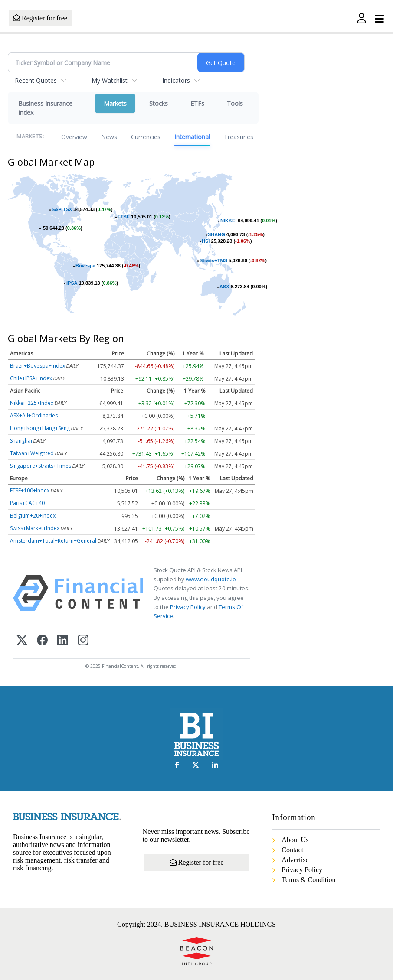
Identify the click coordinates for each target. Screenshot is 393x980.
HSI (206, 241)
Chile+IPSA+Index (31, 378)
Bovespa (85, 266)
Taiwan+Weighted (32, 453)
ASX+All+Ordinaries (34, 415)
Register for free (40, 18)
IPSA (72, 283)
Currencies (146, 137)
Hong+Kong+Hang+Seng (40, 428)
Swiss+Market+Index (35, 528)
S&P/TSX (62, 209)
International (192, 137)
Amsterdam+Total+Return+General (53, 541)
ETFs (197, 103)
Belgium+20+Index (33, 516)
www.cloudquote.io (211, 579)
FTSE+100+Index (30, 490)
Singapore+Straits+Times (41, 466)
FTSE (124, 217)
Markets (115, 103)
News (109, 137)
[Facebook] (42, 641)
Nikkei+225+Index (32, 403)
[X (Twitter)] (22, 641)
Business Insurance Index (45, 108)
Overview (74, 137)
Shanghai (21, 441)
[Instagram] (83, 641)
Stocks (159, 103)
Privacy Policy (188, 607)
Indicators (176, 80)
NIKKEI (228, 221)
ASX (224, 287)
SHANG (216, 234)
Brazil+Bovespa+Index (38, 366)
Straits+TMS (213, 260)
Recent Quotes (36, 80)
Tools (235, 103)
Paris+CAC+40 (27, 503)
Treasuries (239, 137)
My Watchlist (110, 80)
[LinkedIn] (63, 641)
